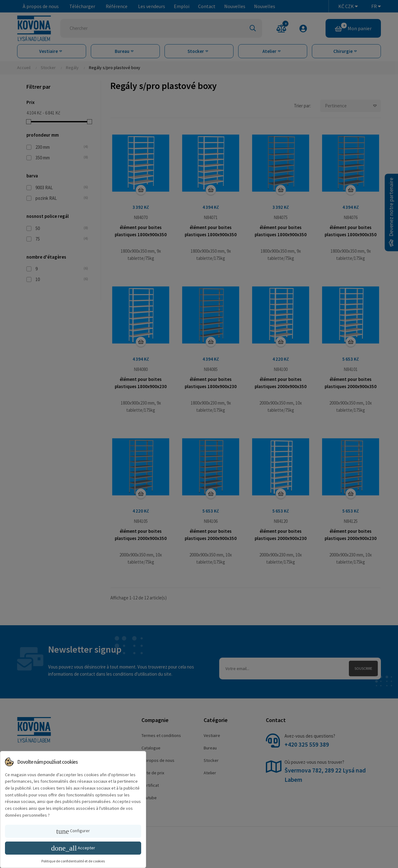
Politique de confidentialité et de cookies (73, 861)
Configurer (73, 831)
